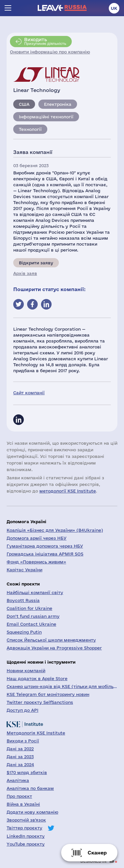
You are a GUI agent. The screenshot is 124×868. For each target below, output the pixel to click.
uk (114, 8)
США (24, 104)
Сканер (97, 853)
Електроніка (58, 104)
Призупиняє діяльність (45, 41)
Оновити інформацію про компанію (50, 52)
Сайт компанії (29, 393)
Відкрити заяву (36, 263)
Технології (30, 129)
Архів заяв (25, 273)
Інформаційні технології (46, 117)
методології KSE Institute (68, 491)
